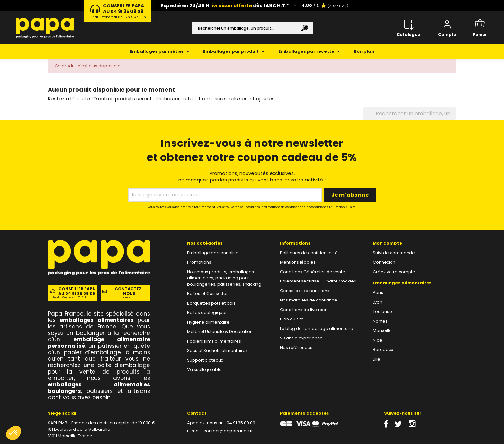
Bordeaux (383, 350)
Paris (378, 293)
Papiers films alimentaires (214, 341)
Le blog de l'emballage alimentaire (317, 329)
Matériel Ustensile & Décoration (220, 332)
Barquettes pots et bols (211, 303)
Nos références (296, 348)
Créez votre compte (394, 272)
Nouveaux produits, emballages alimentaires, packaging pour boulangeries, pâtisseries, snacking (224, 278)
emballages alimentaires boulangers (99, 388)
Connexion (384, 262)
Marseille (382, 331)
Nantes (380, 321)
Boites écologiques (207, 313)
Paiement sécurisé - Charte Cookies (318, 281)
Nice (378, 340)
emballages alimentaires (97, 320)
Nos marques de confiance (309, 300)
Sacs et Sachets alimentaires (217, 351)
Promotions (199, 262)
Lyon (378, 302)
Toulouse (382, 312)
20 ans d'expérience (301, 338)
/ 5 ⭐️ (325, 5)
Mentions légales (298, 262)
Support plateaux (205, 360)
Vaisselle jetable (204, 370)
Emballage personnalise (213, 253)
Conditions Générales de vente (313, 272)
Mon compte (387, 243)
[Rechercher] (252, 28)
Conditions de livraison (304, 310)
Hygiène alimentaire (208, 322)
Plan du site (292, 319)
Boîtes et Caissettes (208, 294)
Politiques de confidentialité (309, 253)
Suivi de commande (394, 253)
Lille (377, 359)
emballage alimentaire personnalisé (99, 343)
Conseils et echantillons (305, 291)
